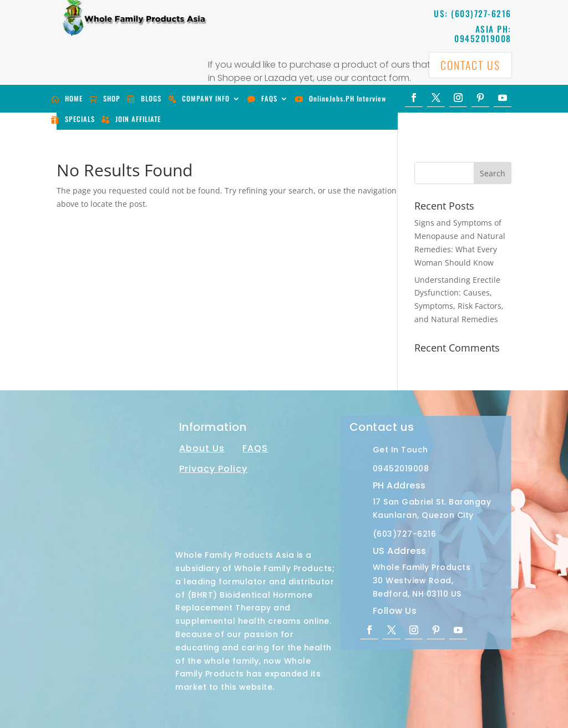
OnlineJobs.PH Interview (348, 98)
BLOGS (151, 98)
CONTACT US (470, 65)
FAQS (269, 98)
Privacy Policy (213, 469)
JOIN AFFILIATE (138, 119)
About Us (202, 448)
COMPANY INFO (206, 98)
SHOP (112, 98)
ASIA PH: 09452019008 (483, 34)
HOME (74, 98)
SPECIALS (80, 119)
